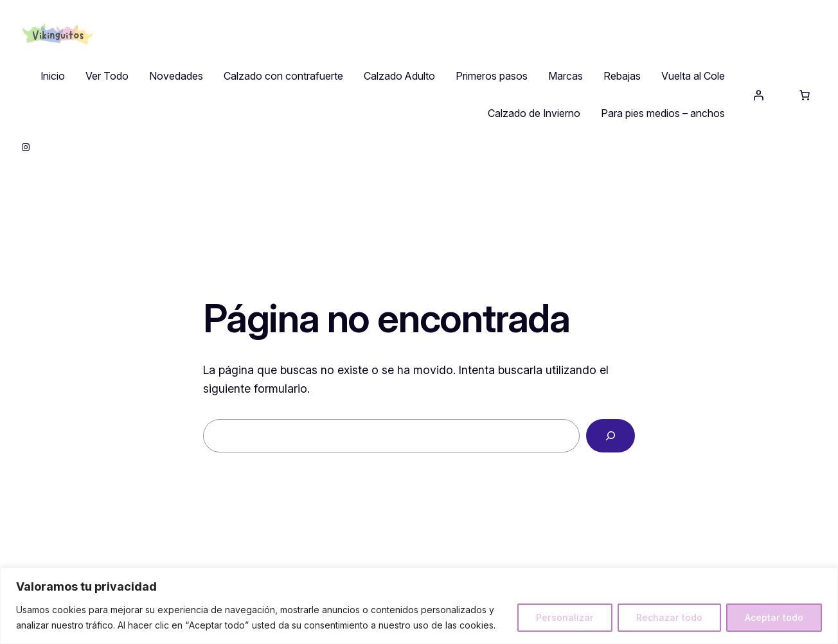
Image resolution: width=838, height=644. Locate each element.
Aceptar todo (774, 617)
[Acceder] (758, 95)
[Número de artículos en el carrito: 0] (805, 95)
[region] (419, 606)
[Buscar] (611, 436)
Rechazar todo (669, 617)
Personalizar (565, 617)
